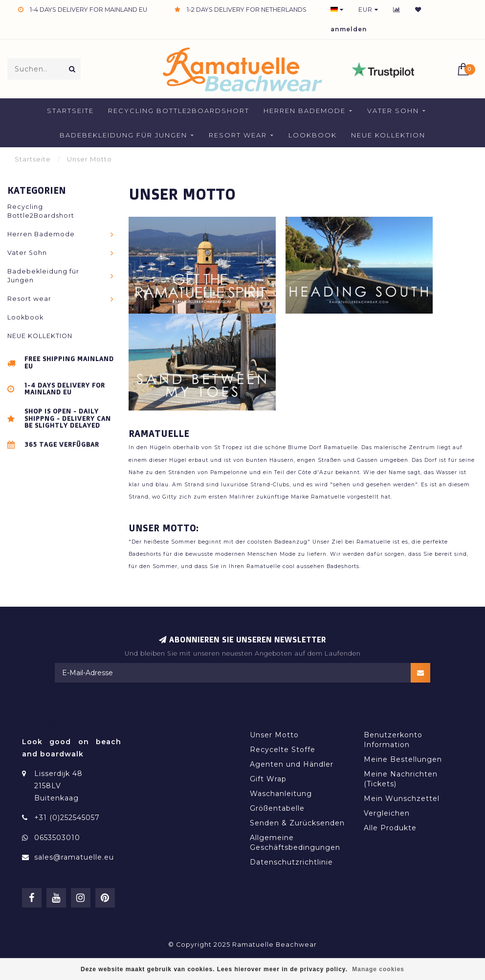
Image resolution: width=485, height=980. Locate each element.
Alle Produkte (390, 828)
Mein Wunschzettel (402, 798)
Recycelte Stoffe (283, 750)
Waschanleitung (281, 794)
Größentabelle (277, 808)
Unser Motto (274, 735)
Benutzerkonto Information (393, 740)
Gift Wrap (268, 779)
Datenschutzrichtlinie (291, 862)
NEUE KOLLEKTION (388, 135)
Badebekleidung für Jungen (123, 135)
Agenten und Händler (292, 764)
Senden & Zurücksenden (297, 823)
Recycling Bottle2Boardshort (179, 111)
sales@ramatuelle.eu (74, 857)
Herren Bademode (305, 111)
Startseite (70, 111)
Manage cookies (378, 969)
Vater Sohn (393, 111)
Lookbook (313, 135)
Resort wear (238, 135)
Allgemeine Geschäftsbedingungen (295, 843)
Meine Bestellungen (403, 759)
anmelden (349, 29)
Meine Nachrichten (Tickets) (401, 779)
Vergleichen (387, 813)
